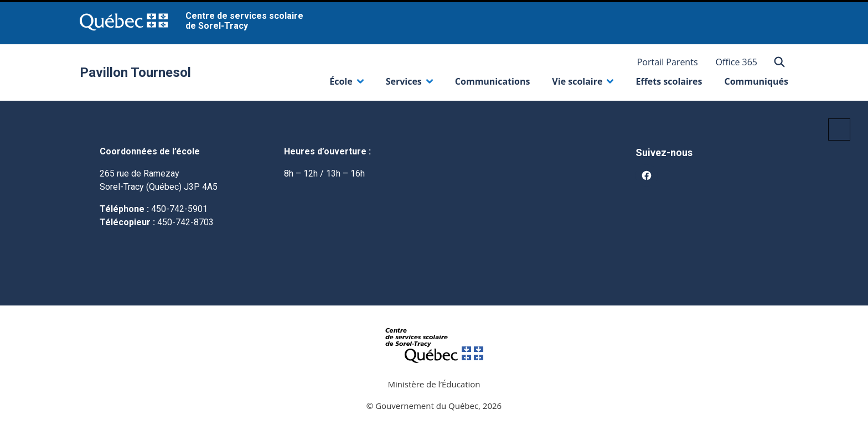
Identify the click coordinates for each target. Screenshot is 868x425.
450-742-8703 (185, 222)
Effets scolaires (669, 81)
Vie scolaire (583, 84)
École (346, 84)
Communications (493, 81)
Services (409, 84)
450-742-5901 (179, 209)
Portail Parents (668, 62)
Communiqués (756, 81)
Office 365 (737, 62)
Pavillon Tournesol (135, 72)
